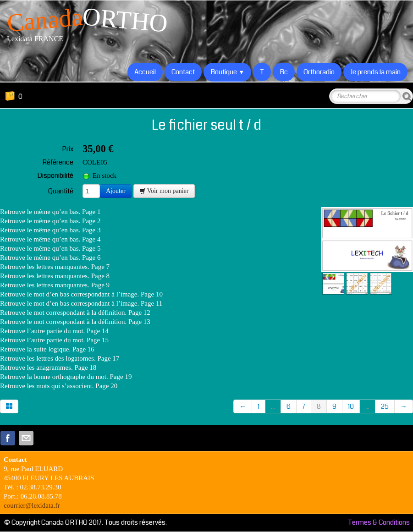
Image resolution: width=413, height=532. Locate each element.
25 (385, 406)
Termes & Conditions (379, 522)
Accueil (145, 72)
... (273, 406)
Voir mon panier (164, 191)
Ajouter (116, 191)
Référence (58, 162)
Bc (284, 72)
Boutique (227, 72)
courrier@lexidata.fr (32, 505)
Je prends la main (375, 72)
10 (351, 406)
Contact (183, 72)
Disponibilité (55, 176)
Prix (68, 149)
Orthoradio (319, 72)
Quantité (61, 191)
